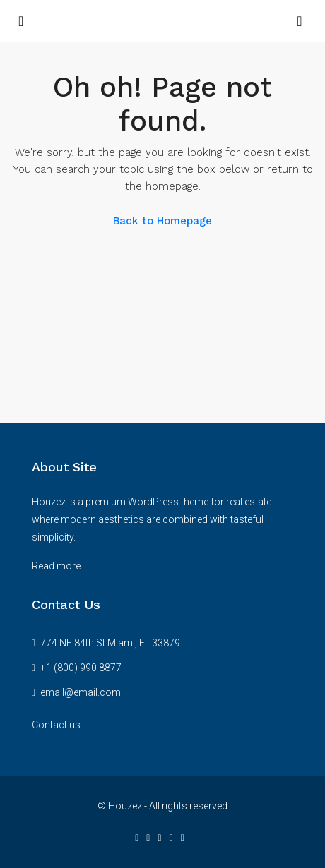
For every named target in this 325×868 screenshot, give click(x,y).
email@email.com (81, 692)
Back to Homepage (162, 221)
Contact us (56, 725)
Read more (56, 566)
